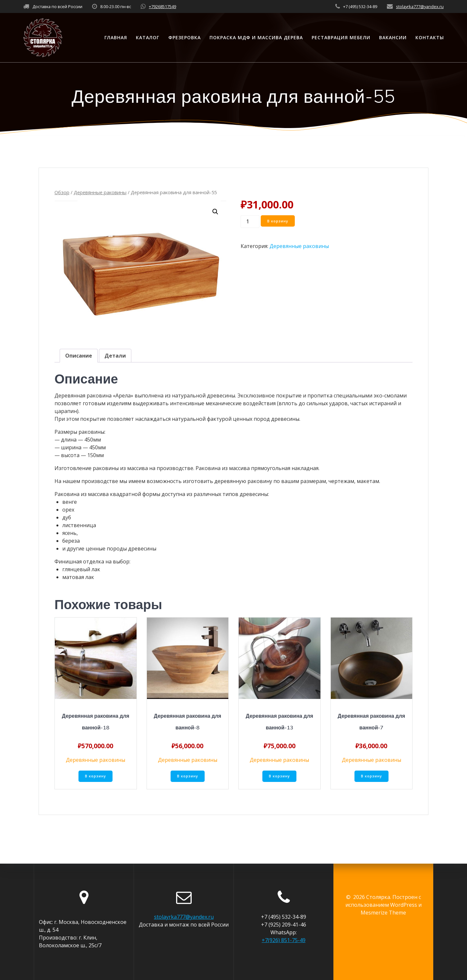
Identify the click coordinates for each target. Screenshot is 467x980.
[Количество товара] (250, 222)
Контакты (430, 37)
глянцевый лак (81, 569)
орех (68, 510)
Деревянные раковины (100, 192)
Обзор (62, 192)
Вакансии (393, 37)
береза (71, 541)
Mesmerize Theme (383, 913)
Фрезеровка (185, 37)
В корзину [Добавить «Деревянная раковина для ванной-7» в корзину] (371, 777)
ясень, (70, 533)
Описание (79, 356)
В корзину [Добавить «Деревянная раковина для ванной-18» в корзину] (96, 777)
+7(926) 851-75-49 (284, 940)
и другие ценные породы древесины (109, 549)
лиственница (79, 525)
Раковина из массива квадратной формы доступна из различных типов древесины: (162, 494)
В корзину (279, 221)
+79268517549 (162, 6)
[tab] (79, 356)
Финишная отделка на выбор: (92, 561)
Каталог (148, 37)
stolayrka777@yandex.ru (420, 6)
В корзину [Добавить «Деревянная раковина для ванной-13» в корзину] (279, 777)
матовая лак (78, 577)
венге (70, 502)
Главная (116, 37)
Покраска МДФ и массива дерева (256, 37)
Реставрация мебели (341, 37)
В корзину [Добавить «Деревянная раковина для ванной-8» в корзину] (188, 777)
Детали (115, 356)
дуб (67, 517)
